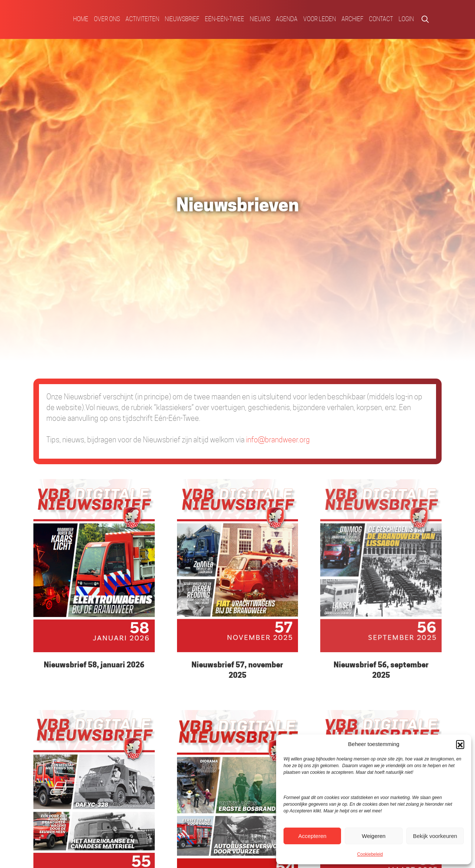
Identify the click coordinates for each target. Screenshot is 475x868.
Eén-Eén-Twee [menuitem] (225, 19)
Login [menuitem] (406, 19)
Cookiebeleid (370, 854)
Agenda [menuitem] (287, 19)
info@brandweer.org (278, 440)
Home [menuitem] (81, 19)
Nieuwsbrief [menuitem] (182, 19)
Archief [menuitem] (352, 19)
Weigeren (374, 836)
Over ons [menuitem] (107, 19)
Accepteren (312, 836)
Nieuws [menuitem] (260, 19)
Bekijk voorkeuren (435, 836)
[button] (460, 744)
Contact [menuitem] (381, 19)
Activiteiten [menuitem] (142, 19)
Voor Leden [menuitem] (320, 19)
